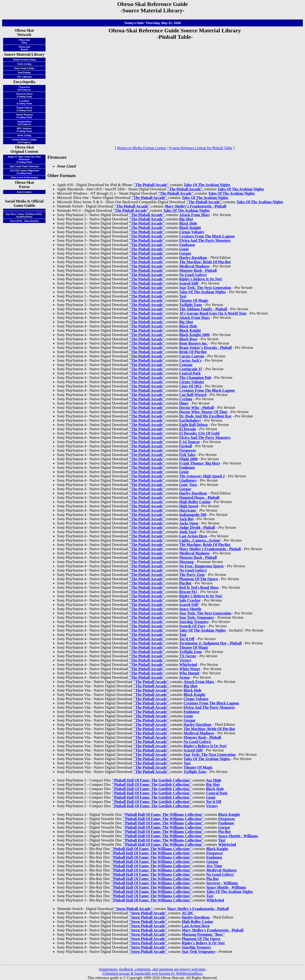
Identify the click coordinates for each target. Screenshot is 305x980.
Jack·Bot (186, 519)
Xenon (184, 677)
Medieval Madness (194, 266)
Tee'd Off (187, 639)
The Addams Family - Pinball (203, 309)
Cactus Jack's (190, 360)
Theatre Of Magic (194, 300)
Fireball (186, 446)
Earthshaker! (190, 420)
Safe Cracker (190, 600)
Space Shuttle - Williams (238, 836)
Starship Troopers (194, 622)
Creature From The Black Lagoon (207, 236)
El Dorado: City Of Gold (199, 433)
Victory (185, 660)
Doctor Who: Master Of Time (203, 412)
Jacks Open (189, 523)
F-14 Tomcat (189, 442)
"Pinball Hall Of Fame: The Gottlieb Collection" (152, 780)
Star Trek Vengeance (199, 952)
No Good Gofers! (193, 275)
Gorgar (185, 253)
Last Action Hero (193, 536)
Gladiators (188, 480)
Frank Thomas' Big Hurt (200, 463)
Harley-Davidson (193, 258)
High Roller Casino (195, 502)
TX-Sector (188, 656)
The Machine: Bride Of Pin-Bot (205, 262)
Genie (184, 249)
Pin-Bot (224, 832)
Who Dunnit (189, 673)
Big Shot (186, 219)
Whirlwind (188, 665)
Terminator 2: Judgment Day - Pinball (210, 643)
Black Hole (188, 223)
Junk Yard (188, 532)
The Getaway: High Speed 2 (202, 476)
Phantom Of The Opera (198, 579)
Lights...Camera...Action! (200, 540)
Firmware (57, 157)
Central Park (190, 373)
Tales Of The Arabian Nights (207, 185)
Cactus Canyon (192, 356)
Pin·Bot (185, 583)
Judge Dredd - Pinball (197, 527)
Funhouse (187, 245)
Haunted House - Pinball (199, 497)
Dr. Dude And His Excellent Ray (205, 416)
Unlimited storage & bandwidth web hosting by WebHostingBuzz (152, 973)
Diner (184, 403)
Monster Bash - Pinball (198, 270)
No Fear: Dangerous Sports (201, 566)
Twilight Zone (191, 305)
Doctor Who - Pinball (197, 408)
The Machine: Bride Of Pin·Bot (205, 545)
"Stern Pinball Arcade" (134, 909)
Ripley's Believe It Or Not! (201, 279)
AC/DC (188, 913)
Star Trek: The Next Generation (205, 288)
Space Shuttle (190, 609)
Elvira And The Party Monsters (205, 240)
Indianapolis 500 (193, 515)
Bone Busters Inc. (193, 343)
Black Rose (188, 339)
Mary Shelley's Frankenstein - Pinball (196, 206)
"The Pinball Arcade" (152, 185)
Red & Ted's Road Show (199, 587)
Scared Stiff (189, 283)
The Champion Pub (195, 378)
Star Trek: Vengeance (197, 617)
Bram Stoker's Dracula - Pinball (205, 348)
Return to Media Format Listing (142, 148)
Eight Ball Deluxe (193, 425)
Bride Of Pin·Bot (193, 352)
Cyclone (186, 399)
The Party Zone (192, 575)
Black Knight (190, 228)
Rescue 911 (188, 592)
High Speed (189, 506)
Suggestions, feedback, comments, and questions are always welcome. (152, 969)
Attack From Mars (195, 215)
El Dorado (188, 429)
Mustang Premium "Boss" (203, 934)
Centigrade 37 (191, 369)
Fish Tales (187, 455)
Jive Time (214, 866)
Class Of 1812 (190, 386)
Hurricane (188, 510)
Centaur (186, 365)
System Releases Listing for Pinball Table (201, 148)
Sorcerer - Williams (222, 883)
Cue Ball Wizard (193, 395)
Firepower (188, 450)
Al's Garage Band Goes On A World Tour (213, 313)
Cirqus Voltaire (192, 232)
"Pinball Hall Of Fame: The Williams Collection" (164, 814)
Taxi (183, 296)
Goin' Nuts (188, 485)
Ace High (213, 780)
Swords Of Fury (192, 626)
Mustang (186, 562)
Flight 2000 (188, 459)
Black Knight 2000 (194, 335)
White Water (190, 669)
